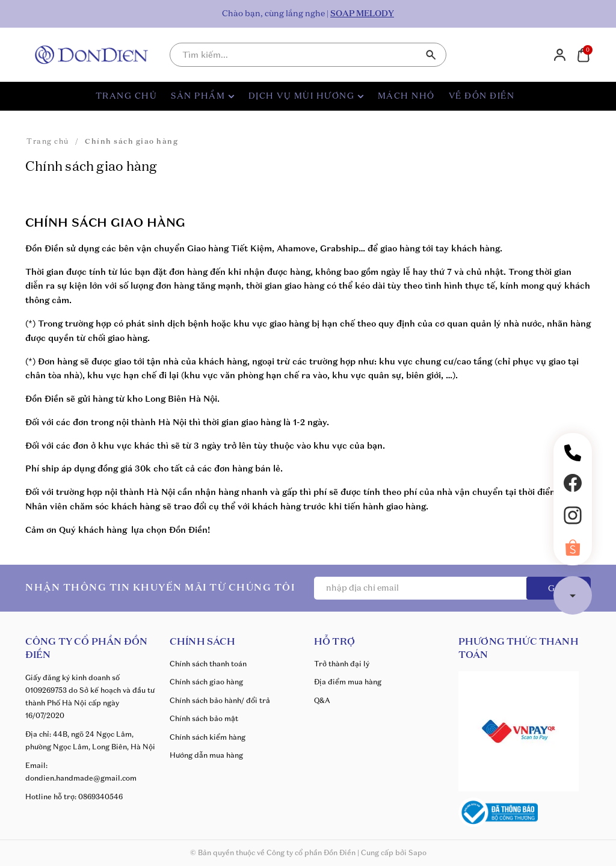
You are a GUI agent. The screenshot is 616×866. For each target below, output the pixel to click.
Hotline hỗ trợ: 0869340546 (74, 797)
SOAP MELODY (362, 14)
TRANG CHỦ (127, 96)
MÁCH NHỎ (406, 96)
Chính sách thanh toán (208, 664)
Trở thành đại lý (342, 664)
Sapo (417, 852)
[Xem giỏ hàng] (583, 54)
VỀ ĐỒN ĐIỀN (482, 96)
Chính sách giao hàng (206, 682)
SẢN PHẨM (203, 96)
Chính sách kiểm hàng (208, 737)
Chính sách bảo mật (204, 718)
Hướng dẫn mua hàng (206, 755)
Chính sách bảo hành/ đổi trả (220, 700)
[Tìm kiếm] (431, 55)
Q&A (322, 700)
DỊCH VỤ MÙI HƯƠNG (306, 96)
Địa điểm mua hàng (348, 682)
